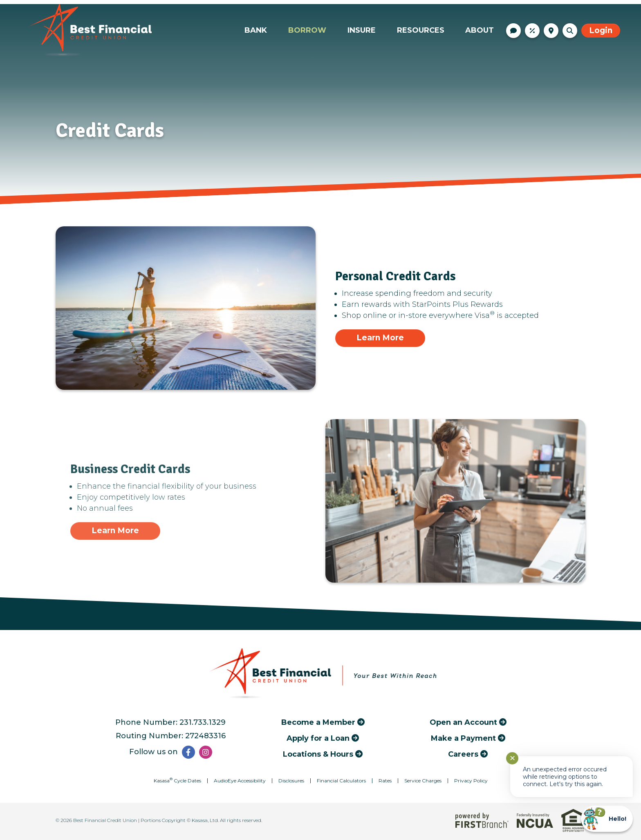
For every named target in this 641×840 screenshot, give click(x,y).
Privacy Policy (471, 781)
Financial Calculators (341, 781)
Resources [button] (421, 30)
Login (601, 30)
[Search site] (570, 31)
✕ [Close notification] (512, 758)
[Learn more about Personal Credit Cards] (380, 338)
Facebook (188, 752)
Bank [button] (256, 30)
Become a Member (318, 722)
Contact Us (513, 31)
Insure (362, 30)
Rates (532, 31)
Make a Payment (463, 738)
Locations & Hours (551, 31)
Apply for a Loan (318, 738)
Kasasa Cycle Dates (177, 781)
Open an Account (463, 722)
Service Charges (423, 781)
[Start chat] (607, 819)
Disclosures (291, 781)
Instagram (206, 752)
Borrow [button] (307, 30)
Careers (463, 754)
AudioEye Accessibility (240, 781)
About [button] (480, 30)
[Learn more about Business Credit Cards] (115, 531)
